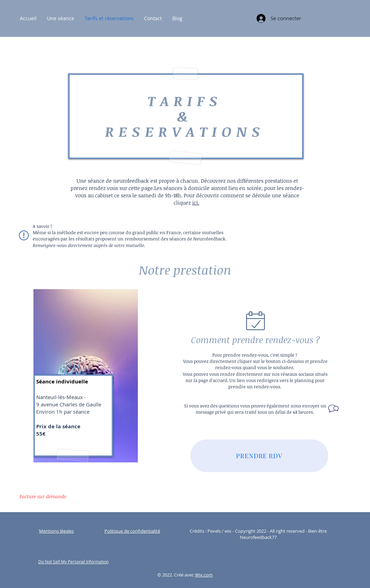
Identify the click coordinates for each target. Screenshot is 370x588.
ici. (196, 202)
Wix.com (204, 575)
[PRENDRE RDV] (259, 456)
